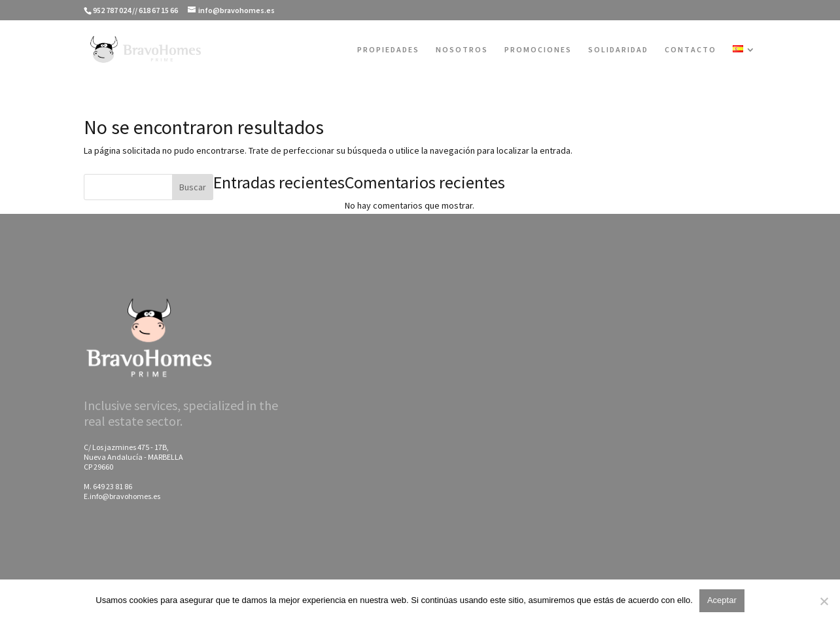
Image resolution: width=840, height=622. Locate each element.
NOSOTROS (462, 50)
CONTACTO (691, 50)
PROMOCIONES (538, 50)
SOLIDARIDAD (618, 50)
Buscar (193, 187)
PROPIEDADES (388, 50)
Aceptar (722, 600)
